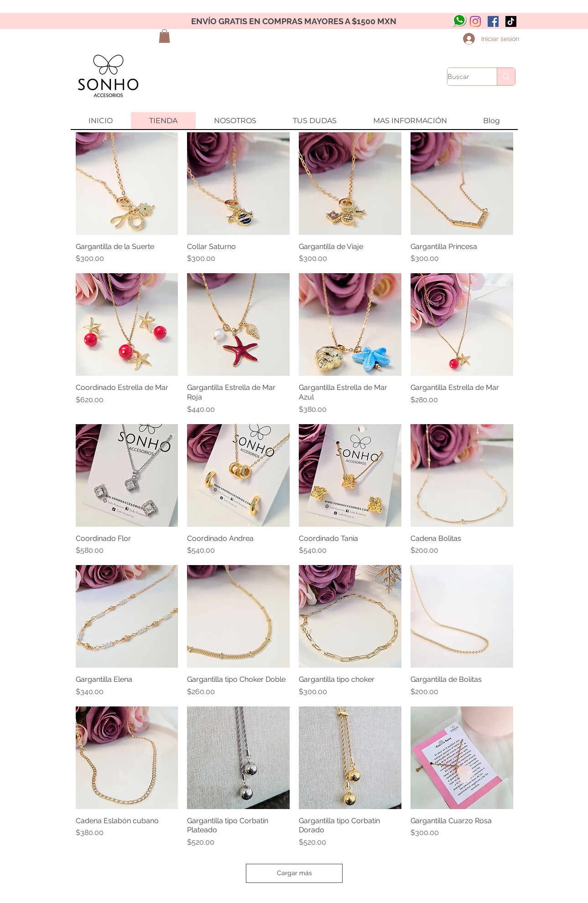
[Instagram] (475, 21)
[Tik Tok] (511, 21)
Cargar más (294, 873)
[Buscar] (463, 77)
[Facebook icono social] (493, 21)
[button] (164, 36)
